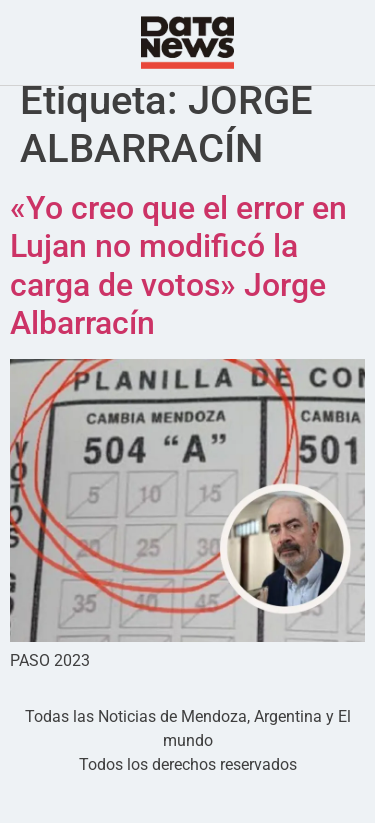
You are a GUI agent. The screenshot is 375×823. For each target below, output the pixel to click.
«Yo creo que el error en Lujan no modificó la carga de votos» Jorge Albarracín (178, 294)
